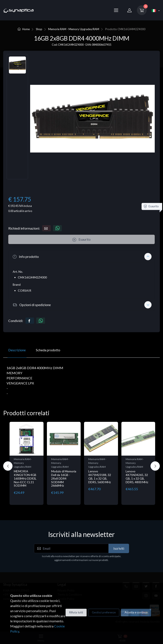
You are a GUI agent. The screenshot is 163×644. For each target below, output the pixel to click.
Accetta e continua (136, 612)
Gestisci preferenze (104, 612)
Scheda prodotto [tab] (48, 350)
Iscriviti (119, 548)
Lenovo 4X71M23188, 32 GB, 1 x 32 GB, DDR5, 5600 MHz (100, 477)
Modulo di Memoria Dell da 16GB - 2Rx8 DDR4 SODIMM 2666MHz (64, 478)
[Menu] (116, 10)
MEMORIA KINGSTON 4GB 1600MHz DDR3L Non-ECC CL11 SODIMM (25, 478)
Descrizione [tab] (17, 350)
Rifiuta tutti (76, 612)
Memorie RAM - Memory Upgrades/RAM (74, 29)
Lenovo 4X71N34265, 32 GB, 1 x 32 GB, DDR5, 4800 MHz (137, 477)
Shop (39, 29)
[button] (81, 256)
